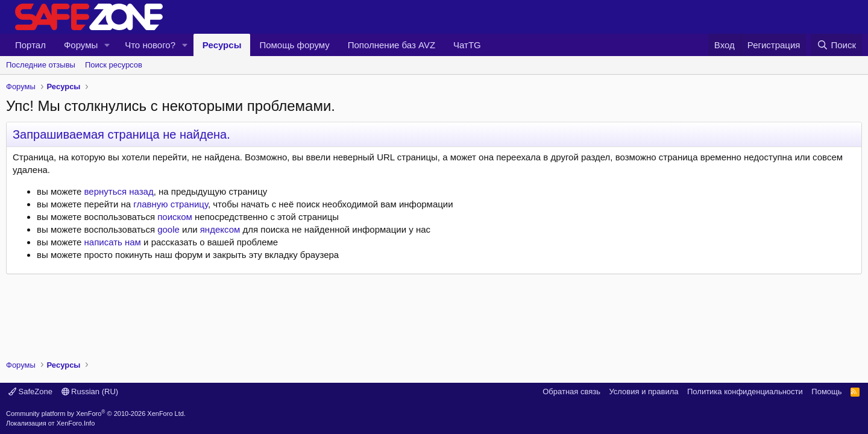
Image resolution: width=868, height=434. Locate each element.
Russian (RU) (90, 392)
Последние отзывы (41, 65)
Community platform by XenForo (96, 414)
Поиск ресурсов (114, 65)
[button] (107, 45)
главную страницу (171, 204)
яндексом (220, 229)
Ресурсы (222, 45)
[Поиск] (836, 45)
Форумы (81, 45)
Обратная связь (571, 392)
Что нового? (150, 45)
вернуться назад (119, 191)
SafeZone (30, 392)
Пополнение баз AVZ (392, 45)
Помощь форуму (294, 45)
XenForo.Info (76, 423)
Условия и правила (643, 392)
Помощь (826, 392)
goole (168, 229)
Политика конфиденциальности (745, 392)
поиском (175, 217)
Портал (30, 45)
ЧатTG (467, 45)
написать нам (113, 242)
